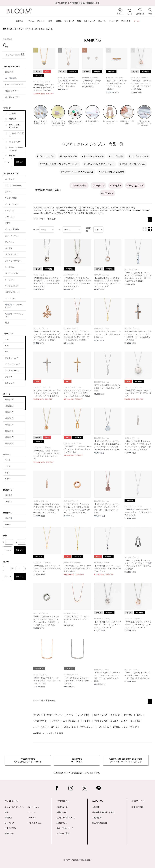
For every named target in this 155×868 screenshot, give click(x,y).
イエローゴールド (12, 364)
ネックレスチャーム (13, 185)
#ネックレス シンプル (93, 156)
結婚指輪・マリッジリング (14, 315)
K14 (7, 345)
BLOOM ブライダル (16, 135)
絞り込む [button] (20, 162)
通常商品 (9, 495)
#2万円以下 (116, 185)
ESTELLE (12, 119)
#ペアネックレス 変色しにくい (99, 164)
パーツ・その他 (11, 273)
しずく (8, 472)
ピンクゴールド (11, 358)
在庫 (59, 229)
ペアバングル (11, 298)
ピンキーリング (11, 204)
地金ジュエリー (11, 91)
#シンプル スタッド (139, 156)
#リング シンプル (68, 156)
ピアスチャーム (11, 236)
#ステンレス (108, 193)
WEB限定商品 (11, 78)
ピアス (8, 223)
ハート (8, 460)
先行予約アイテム (71, 213)
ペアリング (10, 280)
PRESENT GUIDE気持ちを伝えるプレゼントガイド (28, 760)
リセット (7, 162)
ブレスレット (11, 242)
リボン (8, 479)
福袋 (7, 323)
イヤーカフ (10, 217)
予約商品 (9, 502)
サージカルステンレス (14, 84)
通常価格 (9, 518)
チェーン (9, 192)
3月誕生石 (9, 412)
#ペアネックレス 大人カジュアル (77, 172)
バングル (9, 248)
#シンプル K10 (116, 156)
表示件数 (89, 229)
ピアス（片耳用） (12, 229)
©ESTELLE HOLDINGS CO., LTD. (77, 860)
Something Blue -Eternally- (16, 149)
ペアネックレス (11, 286)
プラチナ (9, 377)
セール (8, 525)
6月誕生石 (9, 72)
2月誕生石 (9, 406)
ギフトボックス (11, 254)
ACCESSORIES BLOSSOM (15, 126)
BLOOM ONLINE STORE (13, 29)
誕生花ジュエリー (12, 97)
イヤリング (10, 210)
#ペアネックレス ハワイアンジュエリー (59, 164)
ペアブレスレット (12, 292)
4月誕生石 (9, 418)
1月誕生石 (9, 400)
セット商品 (10, 267)
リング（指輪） (11, 198)
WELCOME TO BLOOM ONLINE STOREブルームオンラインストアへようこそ (126, 760)
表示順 (36, 229)
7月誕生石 (9, 437)
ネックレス (10, 179)
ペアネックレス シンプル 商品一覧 (39, 29)
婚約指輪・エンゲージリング (14, 306)
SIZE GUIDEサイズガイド (77, 760)
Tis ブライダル (15, 142)
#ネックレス (98, 185)
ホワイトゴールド (12, 371)
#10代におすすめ (135, 185)
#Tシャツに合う (79, 185)
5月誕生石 (9, 425)
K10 (7, 352)
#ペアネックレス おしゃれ (132, 164)
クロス (8, 466)
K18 (7, 339)
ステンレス (10, 383)
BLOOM (12, 113)
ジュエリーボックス (13, 261)
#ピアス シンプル (46, 156)
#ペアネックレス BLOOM (111, 172)
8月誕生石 (9, 443)
